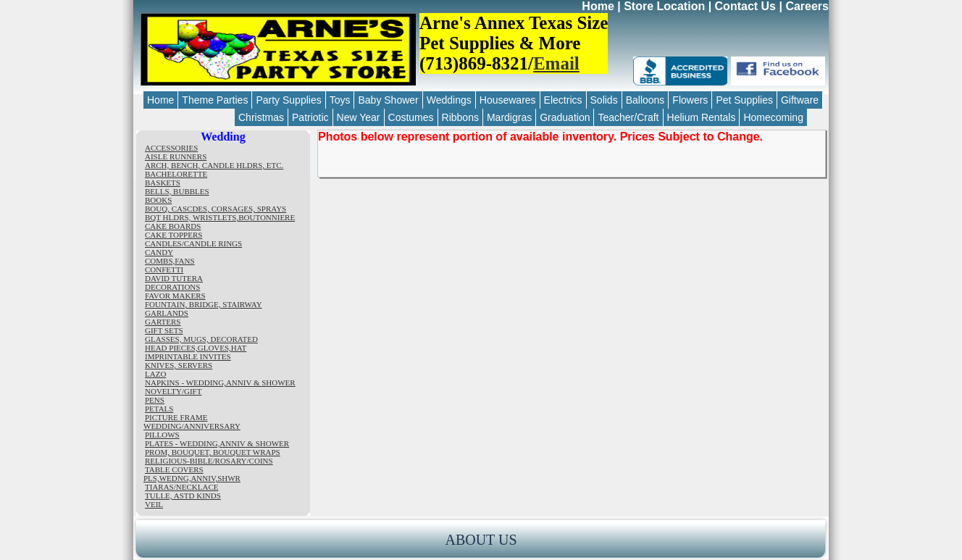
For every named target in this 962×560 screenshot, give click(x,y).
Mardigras (509, 117)
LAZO (155, 374)
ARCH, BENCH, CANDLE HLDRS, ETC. (214, 165)
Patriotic (310, 117)
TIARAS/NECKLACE (181, 487)
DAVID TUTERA (174, 278)
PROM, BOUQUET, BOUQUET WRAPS (213, 452)
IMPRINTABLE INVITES (188, 356)
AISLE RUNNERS (176, 156)
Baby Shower (388, 100)
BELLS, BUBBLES (177, 191)
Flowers (690, 100)
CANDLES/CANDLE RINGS (193, 243)
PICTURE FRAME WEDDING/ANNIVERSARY (192, 422)
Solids (604, 100)
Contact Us (745, 6)
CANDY (159, 252)
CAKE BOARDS (173, 226)
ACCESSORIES (171, 148)
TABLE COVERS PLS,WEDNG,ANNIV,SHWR (192, 474)
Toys (340, 100)
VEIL (154, 504)
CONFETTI (164, 269)
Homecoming (773, 117)
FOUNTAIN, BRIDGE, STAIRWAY (204, 304)
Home (598, 6)
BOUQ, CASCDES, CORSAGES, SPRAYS (216, 209)
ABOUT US (481, 540)
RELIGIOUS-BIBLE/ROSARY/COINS (209, 461)
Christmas (261, 117)
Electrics (563, 100)
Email (556, 63)
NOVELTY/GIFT (173, 391)
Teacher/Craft (628, 117)
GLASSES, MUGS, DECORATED (201, 339)
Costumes (411, 117)
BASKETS (163, 183)
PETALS (159, 409)
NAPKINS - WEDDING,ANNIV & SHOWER (220, 383)
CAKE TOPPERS (173, 235)
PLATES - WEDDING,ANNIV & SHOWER (217, 443)
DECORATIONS (172, 287)
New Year (359, 117)
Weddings (449, 100)
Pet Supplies (744, 100)
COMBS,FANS (170, 261)
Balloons (645, 100)
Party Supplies (288, 100)
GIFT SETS (164, 330)
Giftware (800, 100)
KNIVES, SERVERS (179, 365)
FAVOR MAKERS (175, 296)
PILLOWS (162, 435)
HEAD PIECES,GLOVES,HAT (196, 348)
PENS (155, 400)
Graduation (565, 117)
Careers (807, 6)
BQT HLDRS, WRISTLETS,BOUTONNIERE (220, 217)
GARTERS (163, 322)
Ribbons (460, 117)
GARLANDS (167, 313)
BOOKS (158, 200)
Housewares (508, 100)
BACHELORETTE (176, 174)
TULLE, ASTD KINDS (183, 496)
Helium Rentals (702, 117)
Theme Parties (215, 100)
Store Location (664, 6)
